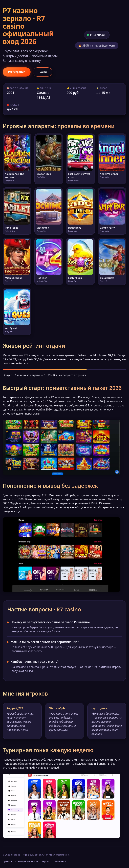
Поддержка (60, 861)
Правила (7, 861)
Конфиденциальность (27, 861)
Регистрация (17, 72)
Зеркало (46, 861)
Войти (43, 72)
